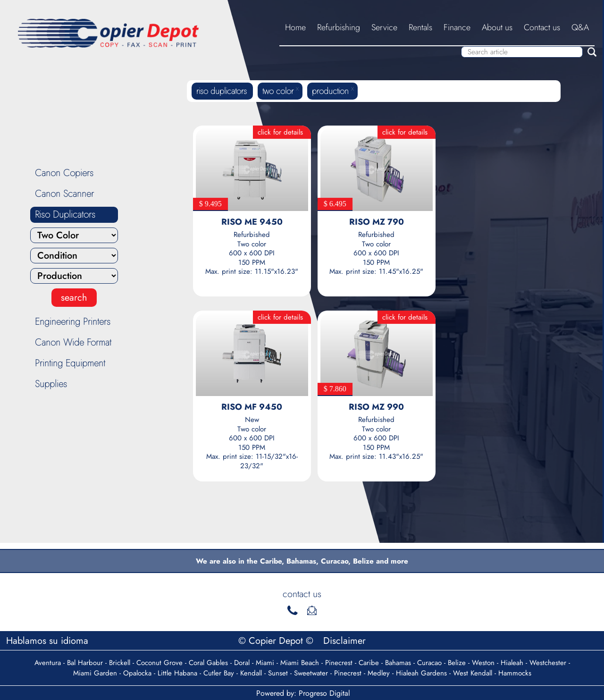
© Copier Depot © (277, 641)
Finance (457, 27)
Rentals (420, 27)
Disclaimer (344, 641)
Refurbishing (339, 27)
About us (497, 27)
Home (295, 27)
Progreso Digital (324, 693)
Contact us (542, 27)
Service (384, 27)
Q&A (580, 27)
